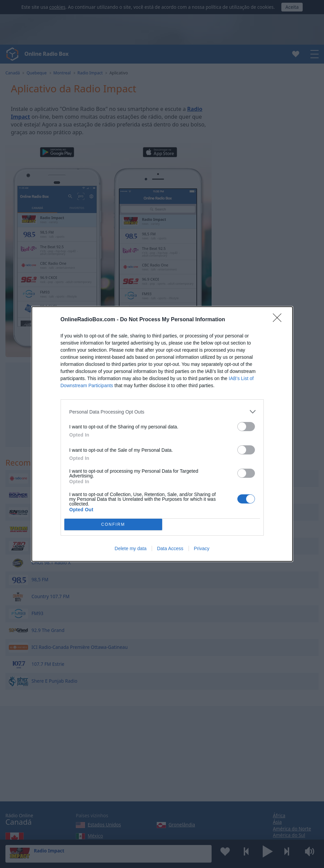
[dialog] (162, 434)
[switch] (246, 427)
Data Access (170, 548)
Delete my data (131, 548)
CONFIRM (113, 525)
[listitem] (162, 412)
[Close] (279, 320)
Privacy (202, 548)
